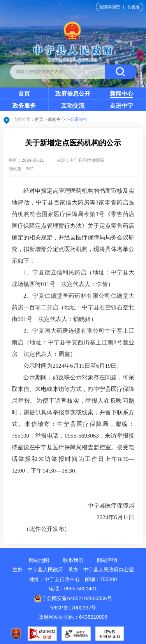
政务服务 (24, 106)
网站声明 (107, 560)
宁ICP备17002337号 (74, 608)
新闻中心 (121, 93)
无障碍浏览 (110, 7)
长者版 (133, 7)
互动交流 (73, 106)
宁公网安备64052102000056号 (73, 598)
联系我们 (73, 560)
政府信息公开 (73, 93)
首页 (24, 93)
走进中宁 (121, 106)
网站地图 (39, 560)
